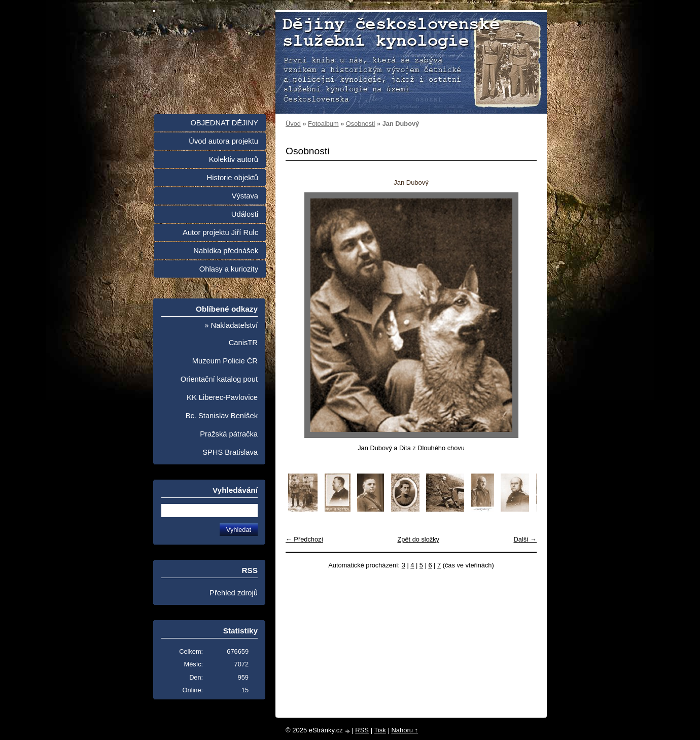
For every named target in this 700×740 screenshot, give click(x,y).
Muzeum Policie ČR (225, 361)
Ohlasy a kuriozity (229, 269)
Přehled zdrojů (234, 593)
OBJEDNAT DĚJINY (224, 123)
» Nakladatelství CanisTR (231, 334)
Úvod (293, 124)
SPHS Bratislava (230, 452)
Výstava (245, 196)
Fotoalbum (323, 124)
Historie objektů (233, 178)
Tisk (380, 730)
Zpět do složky (418, 539)
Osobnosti (361, 124)
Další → (525, 539)
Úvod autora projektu (223, 141)
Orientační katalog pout (219, 379)
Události (245, 214)
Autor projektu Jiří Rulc (220, 232)
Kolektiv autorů (234, 159)
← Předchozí (304, 539)
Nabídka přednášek (226, 251)
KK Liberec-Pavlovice (222, 397)
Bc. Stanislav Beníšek (222, 416)
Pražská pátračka (229, 434)
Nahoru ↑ (405, 730)
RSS (362, 730)
